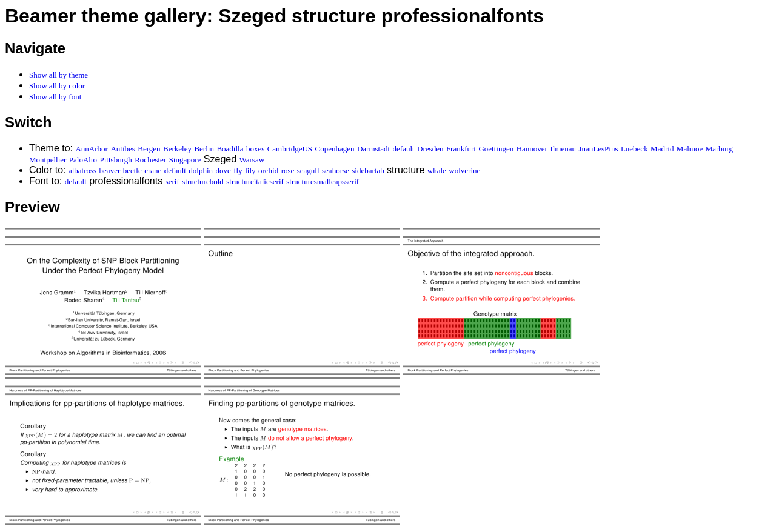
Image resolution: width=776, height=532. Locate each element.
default (404, 149)
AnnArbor (91, 149)
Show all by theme (59, 75)
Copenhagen (335, 149)
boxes (255, 149)
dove (223, 171)
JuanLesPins (598, 149)
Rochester (150, 160)
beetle (132, 171)
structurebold (203, 181)
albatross (82, 171)
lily (250, 171)
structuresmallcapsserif (323, 181)
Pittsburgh (116, 160)
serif (172, 181)
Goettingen (496, 149)
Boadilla (230, 149)
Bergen (149, 149)
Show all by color (57, 86)
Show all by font (55, 97)
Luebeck (634, 149)
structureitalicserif (255, 181)
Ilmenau (563, 149)
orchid (268, 171)
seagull (308, 171)
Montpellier (48, 160)
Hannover (532, 149)
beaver (110, 171)
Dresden (430, 149)
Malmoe (690, 149)
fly (238, 171)
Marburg (719, 149)
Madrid (662, 149)
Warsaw (252, 160)
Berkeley (177, 149)
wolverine (464, 171)
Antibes (122, 149)
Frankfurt (461, 149)
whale (437, 171)
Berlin (204, 149)
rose (288, 171)
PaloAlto (83, 160)
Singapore (185, 160)
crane (153, 171)
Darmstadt (373, 149)
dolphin (201, 171)
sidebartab (368, 171)
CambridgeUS (290, 149)
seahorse (336, 171)
